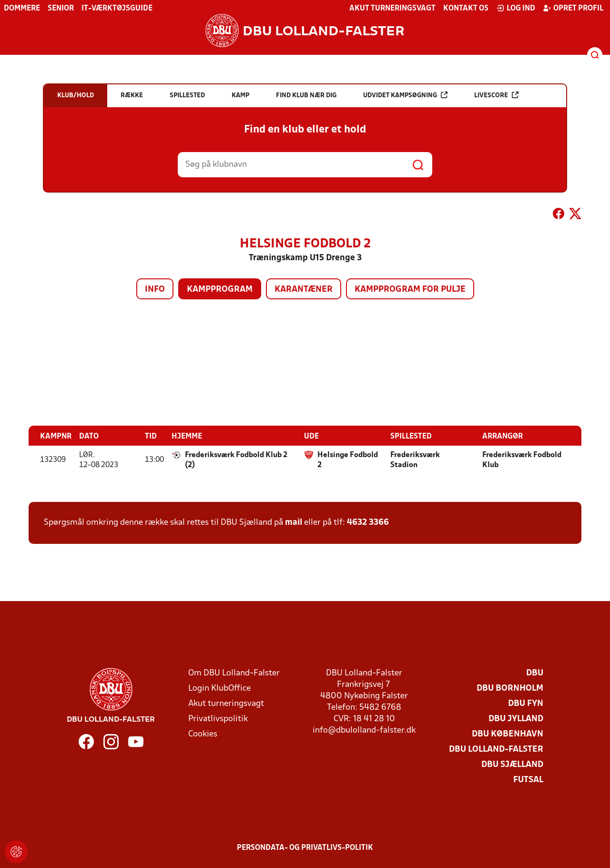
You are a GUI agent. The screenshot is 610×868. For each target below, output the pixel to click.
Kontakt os (466, 9)
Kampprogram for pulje (410, 290)
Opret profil (573, 8)
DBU (535, 673)
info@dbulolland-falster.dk (364, 730)
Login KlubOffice (219, 688)
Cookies (203, 734)
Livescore (496, 95)
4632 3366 (368, 522)
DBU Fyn (526, 703)
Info (155, 290)
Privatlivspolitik (218, 719)
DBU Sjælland (512, 764)
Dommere (22, 9)
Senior (61, 9)
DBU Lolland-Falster (496, 749)
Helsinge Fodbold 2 (348, 460)
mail (294, 522)
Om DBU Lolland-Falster (234, 673)
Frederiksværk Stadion (415, 460)
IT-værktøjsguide (117, 9)
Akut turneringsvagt (392, 9)
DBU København (508, 734)
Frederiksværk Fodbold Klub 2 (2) (236, 460)
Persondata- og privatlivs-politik (305, 848)
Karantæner (304, 290)
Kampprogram (220, 290)
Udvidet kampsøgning (405, 95)
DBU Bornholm (510, 688)
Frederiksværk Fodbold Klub (522, 460)
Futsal (528, 780)
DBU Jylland (516, 719)
